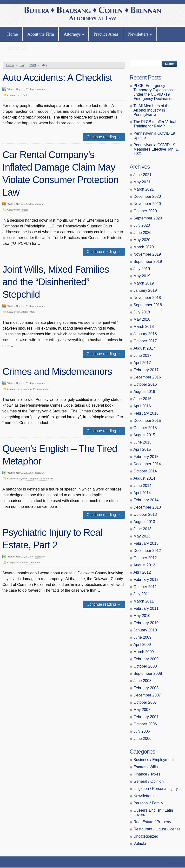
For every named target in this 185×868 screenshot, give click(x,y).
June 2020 (142, 233)
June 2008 (142, 681)
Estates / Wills (28, 312)
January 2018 (145, 334)
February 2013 (146, 543)
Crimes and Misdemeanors (57, 371)
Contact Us (17, 48)
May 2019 (142, 276)
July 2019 (142, 269)
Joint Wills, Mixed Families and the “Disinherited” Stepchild (56, 282)
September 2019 (148, 262)
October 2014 (145, 471)
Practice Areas (106, 34)
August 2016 (144, 392)
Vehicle (24, 95)
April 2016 (142, 406)
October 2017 (145, 341)
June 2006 (142, 739)
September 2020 (148, 218)
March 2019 (144, 283)
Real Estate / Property (152, 822)
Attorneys (74, 34)
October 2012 (145, 558)
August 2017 (144, 348)
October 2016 (145, 384)
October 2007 (145, 702)
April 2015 (142, 449)
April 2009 (142, 645)
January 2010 (145, 630)
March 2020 (144, 247)
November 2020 (147, 204)
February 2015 (146, 457)
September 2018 (148, 305)
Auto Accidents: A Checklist (57, 78)
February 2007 (146, 717)
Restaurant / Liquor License (157, 829)
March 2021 (144, 189)
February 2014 (146, 500)
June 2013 (142, 529)
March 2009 (144, 652)
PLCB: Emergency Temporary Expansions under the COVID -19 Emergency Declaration (153, 92)
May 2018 (142, 319)
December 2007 (147, 695)
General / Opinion (30, 562)
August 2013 (144, 522)
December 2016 (147, 377)
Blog (22, 65)
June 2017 (142, 355)
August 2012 (144, 565)
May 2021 (142, 182)
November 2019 (147, 254)
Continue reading (104, 137)
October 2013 (145, 514)
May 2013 (142, 536)
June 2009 (142, 637)
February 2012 (146, 580)
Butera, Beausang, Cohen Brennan (93, 14)
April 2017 (142, 363)
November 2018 (147, 298)
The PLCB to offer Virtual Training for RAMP (155, 124)
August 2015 (144, 435)
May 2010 (142, 616)
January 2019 (145, 290)
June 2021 (142, 175)
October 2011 (145, 587)
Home (13, 34)
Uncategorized (146, 836)
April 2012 (142, 572)
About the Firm (41, 34)
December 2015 (147, 421)
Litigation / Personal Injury (35, 389)
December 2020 (147, 196)
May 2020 (142, 240)
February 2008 (146, 688)
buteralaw (40, 89)
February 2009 (146, 659)
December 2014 (147, 464)
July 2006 (142, 731)
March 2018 (144, 327)
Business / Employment (154, 760)
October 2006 (145, 724)
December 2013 (147, 507)
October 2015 (145, 428)
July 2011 (142, 594)
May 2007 (142, 710)
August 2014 (144, 478)
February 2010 (146, 623)
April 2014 (142, 493)
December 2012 (147, 551)
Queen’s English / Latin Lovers (37, 478)
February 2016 (146, 413)
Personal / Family (148, 803)
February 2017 (146, 370)
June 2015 (142, 442)
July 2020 (142, 225)
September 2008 (148, 673)
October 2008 (145, 666)
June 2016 (142, 399)
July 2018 (142, 312)
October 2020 (145, 211)
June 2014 (142, 486)
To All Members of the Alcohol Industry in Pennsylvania (152, 110)
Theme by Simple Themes (174, 864)
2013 (33, 65)
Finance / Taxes (147, 774)
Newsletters (140, 34)
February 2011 (146, 608)
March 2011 (144, 601)
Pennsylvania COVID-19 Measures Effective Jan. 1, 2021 (156, 149)
